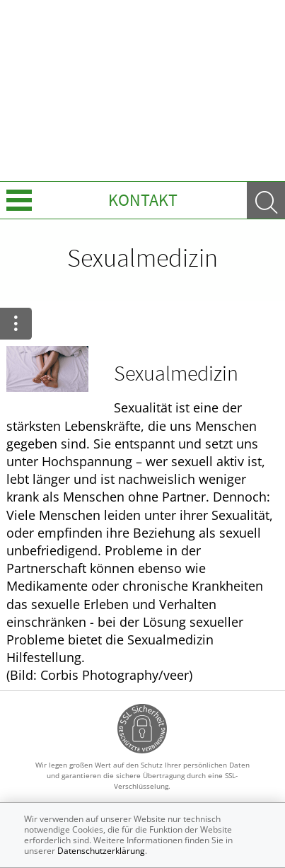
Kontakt (143, 200)
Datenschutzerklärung (101, 851)
